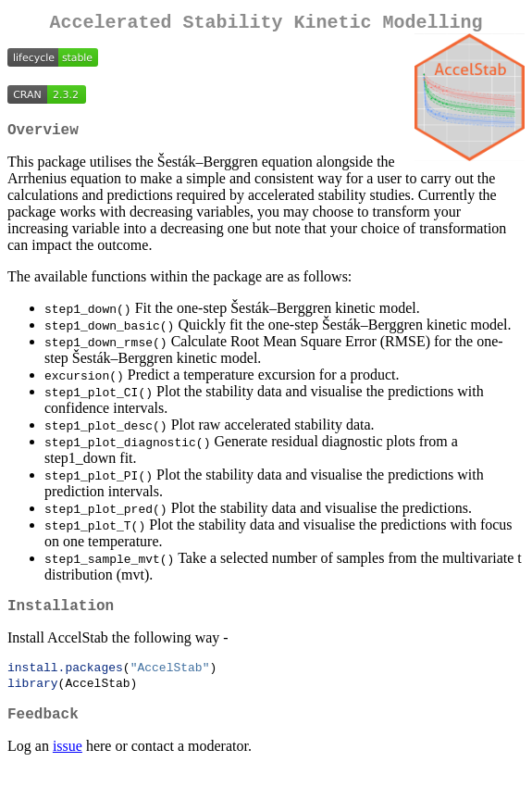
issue (68, 763)
